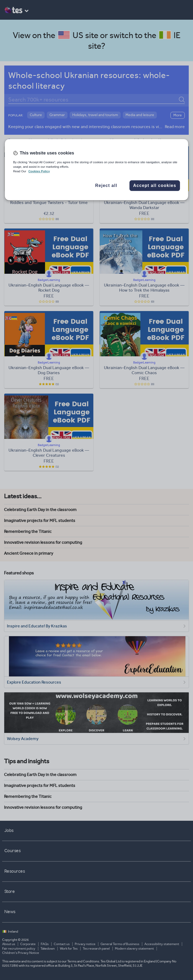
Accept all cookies (155, 185)
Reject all (106, 185)
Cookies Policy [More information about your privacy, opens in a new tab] (39, 171)
